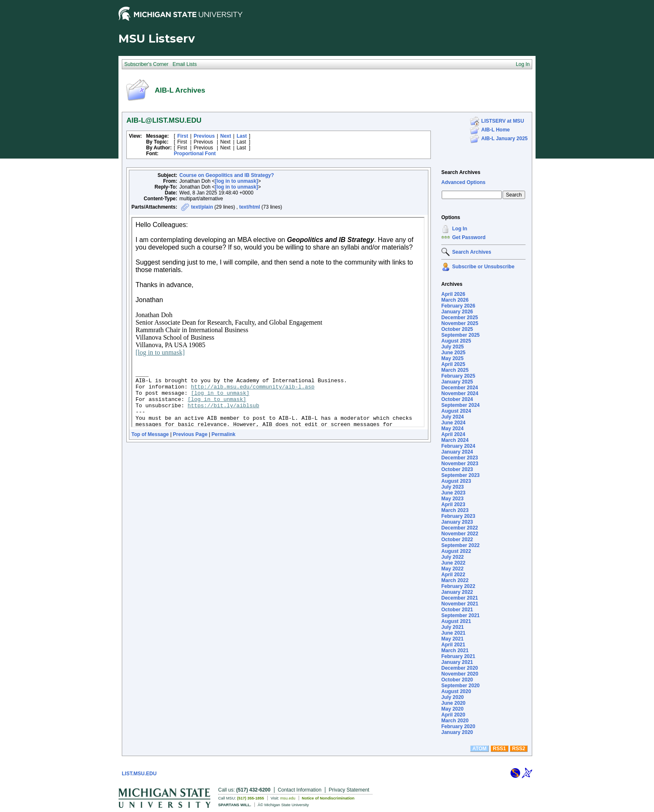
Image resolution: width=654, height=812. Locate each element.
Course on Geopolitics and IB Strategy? (227, 175)
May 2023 (452, 499)
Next (226, 136)
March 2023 (455, 510)
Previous (204, 136)
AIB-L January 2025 (504, 139)
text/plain (202, 207)
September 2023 (460, 475)
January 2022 (457, 592)
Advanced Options (463, 182)
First (183, 136)
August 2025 (456, 341)
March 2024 (455, 440)
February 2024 (458, 446)
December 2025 (460, 318)
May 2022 (452, 569)
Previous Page (190, 434)
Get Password (469, 237)
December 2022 (460, 528)
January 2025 (457, 382)
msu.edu (288, 798)
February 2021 (458, 656)
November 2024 (460, 393)
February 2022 (458, 586)
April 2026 (453, 294)
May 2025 (452, 358)
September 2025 (460, 335)
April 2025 (453, 364)
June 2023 (453, 493)
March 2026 (455, 300)
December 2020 (460, 668)
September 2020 (460, 686)
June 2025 (453, 353)
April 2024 (453, 434)
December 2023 (460, 458)
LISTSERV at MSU (503, 121)
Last (242, 136)
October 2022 (457, 540)
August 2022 (456, 551)
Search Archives (461, 172)
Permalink (223, 434)
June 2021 (453, 633)
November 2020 (460, 674)
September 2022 (460, 545)
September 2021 (460, 615)
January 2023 (457, 522)
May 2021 (452, 639)
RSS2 (519, 749)
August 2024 (456, 411)
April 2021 (453, 645)
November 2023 (460, 464)
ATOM (479, 749)
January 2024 (457, 452)
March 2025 (455, 370)
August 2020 (456, 691)
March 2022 (455, 580)
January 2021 (457, 662)
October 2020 (457, 680)
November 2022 (460, 534)
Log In (460, 229)
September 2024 (460, 405)
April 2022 (453, 575)
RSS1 (499, 749)
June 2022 (453, 563)
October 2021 (457, 610)
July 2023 (453, 487)
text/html (249, 207)
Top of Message (150, 434)
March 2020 (455, 721)
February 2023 (458, 516)
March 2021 (455, 651)
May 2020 (452, 709)
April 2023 (453, 504)
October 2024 (457, 399)
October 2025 (457, 329)
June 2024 (453, 423)
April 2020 (453, 715)
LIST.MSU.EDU (139, 774)
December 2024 (460, 388)
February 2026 (458, 306)
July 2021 (453, 627)
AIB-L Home (496, 130)
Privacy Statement (349, 790)
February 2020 (458, 726)
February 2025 (458, 376)
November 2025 (460, 323)
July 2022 (453, 557)
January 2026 (457, 312)
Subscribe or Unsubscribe (483, 267)
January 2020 (457, 732)
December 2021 (460, 598)
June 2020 (453, 703)
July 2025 (453, 347)
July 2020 (453, 697)
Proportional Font (195, 154)
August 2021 (456, 621)
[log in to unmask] (236, 181)
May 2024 (452, 429)
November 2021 (460, 604)
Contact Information (300, 790)
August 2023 (456, 481)
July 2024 (453, 417)
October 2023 (457, 469)
